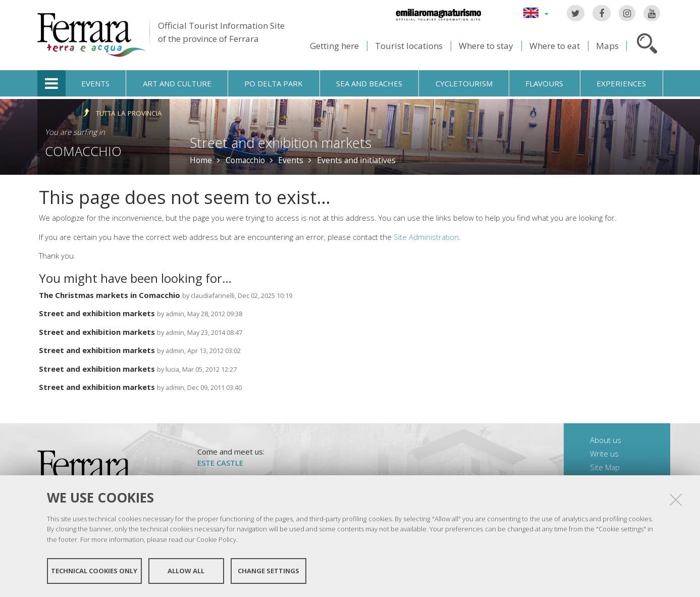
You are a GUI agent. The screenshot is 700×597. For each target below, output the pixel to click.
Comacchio (83, 151)
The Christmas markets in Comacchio (110, 295)
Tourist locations (409, 46)
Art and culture (177, 83)
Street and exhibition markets (281, 143)
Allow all (186, 571)
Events (95, 83)
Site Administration (426, 237)
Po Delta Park (274, 83)
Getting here (334, 46)
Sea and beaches (369, 83)
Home (201, 160)
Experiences (621, 83)
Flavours (544, 83)
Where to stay (486, 46)
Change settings (268, 571)
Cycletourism (464, 83)
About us (606, 440)
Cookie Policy (216, 539)
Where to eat (555, 46)
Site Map (605, 467)
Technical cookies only (94, 571)
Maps (607, 46)
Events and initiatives (356, 160)
